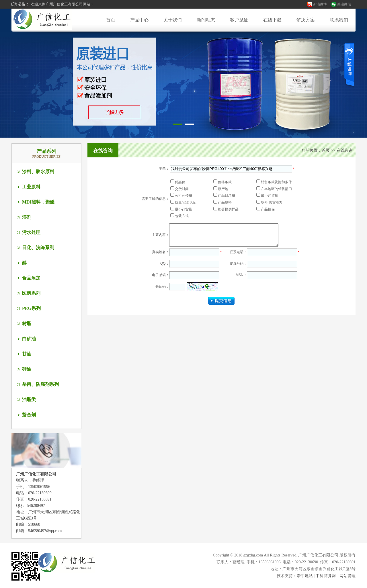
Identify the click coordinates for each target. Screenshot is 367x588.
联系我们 (339, 20)
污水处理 (31, 232)
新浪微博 (320, 4)
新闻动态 (206, 20)
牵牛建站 (305, 576)
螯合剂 (29, 415)
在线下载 (272, 20)
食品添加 (31, 278)
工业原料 (31, 187)
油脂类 (29, 400)
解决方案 (306, 20)
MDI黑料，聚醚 (38, 202)
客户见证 (239, 20)
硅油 (27, 369)
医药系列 (31, 293)
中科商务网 (326, 576)
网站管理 (348, 576)
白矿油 (29, 339)
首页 (111, 20)
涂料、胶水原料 (38, 172)
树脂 (27, 324)
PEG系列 (31, 308)
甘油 (27, 354)
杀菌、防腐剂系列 (40, 384)
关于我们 (173, 20)
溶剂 (27, 217)
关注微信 (344, 4)
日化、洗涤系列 (38, 248)
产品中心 (139, 20)
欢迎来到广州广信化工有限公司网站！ (62, 4)
